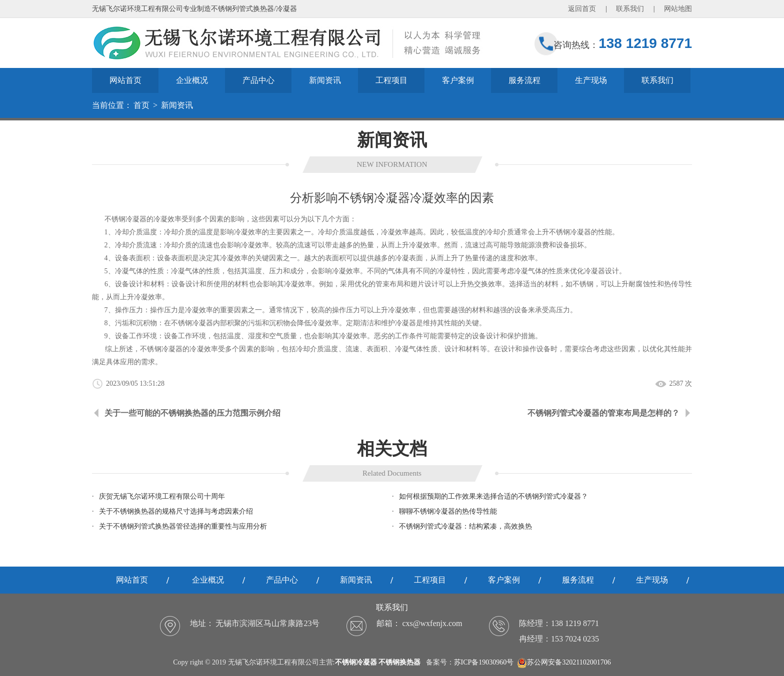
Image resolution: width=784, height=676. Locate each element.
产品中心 (258, 80)
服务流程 (524, 80)
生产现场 (591, 80)
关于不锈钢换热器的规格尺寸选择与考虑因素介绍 (176, 511)
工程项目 (391, 80)
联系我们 (630, 9)
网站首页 (125, 80)
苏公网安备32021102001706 (564, 662)
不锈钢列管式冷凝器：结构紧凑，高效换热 (465, 526)
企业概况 (192, 80)
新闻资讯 (325, 80)
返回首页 (582, 9)
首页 (141, 105)
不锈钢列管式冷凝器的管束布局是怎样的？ (603, 413)
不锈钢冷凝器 (570, 232)
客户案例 (458, 80)
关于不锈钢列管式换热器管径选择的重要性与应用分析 (183, 526)
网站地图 (678, 9)
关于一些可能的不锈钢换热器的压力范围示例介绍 (192, 413)
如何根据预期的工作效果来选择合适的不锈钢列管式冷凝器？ (493, 496)
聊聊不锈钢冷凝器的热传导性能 (448, 511)
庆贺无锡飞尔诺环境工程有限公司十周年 (162, 496)
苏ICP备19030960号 (484, 662)
